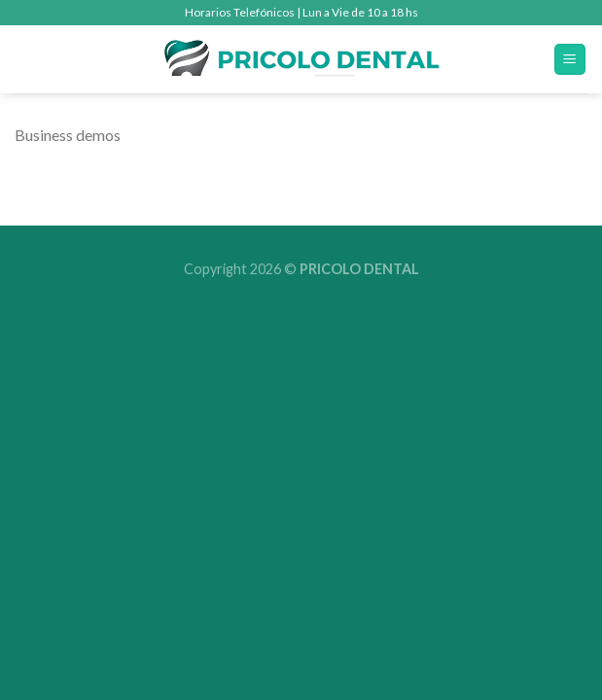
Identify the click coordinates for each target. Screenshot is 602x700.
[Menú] (570, 60)
